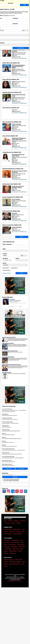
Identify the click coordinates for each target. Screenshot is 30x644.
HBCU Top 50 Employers (15, 562)
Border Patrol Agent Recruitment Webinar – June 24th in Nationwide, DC (13, 458)
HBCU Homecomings (9, 560)
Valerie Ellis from (11, 63)
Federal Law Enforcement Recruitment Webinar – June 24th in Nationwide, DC (14, 450)
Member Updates (8, 534)
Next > (22, 237)
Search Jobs (9, 469)
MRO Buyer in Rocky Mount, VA (7, 427)
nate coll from (10, 136)
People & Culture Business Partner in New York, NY (10, 416)
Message (24, 58)
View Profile (19, 58)
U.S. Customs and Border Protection (7, 422)
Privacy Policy (11, 581)
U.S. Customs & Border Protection (7, 409)
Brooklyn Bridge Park (5, 414)
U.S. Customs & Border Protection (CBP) (8, 449)
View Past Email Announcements (11, 479)
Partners (13, 523)
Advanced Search (7, 273)
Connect (14, 58)
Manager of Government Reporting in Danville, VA (9, 446)
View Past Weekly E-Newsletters (11, 481)
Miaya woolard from (12, 225)
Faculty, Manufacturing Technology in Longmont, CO (10, 419)
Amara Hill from (11, 79)
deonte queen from (12, 184)
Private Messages (18, 534)
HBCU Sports (14, 547)
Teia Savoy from (11, 108)
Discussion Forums (15, 542)
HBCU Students (12, 545)
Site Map (19, 523)
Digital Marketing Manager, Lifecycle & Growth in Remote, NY (11, 431)
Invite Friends (12, 532)
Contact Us (23, 521)
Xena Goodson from (12, 122)
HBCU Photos (22, 547)
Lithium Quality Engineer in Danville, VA (8, 442)
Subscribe (15, 477)
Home (5, 521)
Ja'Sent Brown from (12, 152)
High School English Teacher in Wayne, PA (8, 466)
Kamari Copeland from (13, 197)
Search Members (17, 529)
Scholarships (15, 540)
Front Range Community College (7, 418)
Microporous (4, 433)
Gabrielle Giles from (12, 92)
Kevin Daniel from (11, 211)
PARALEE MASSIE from (13, 169)
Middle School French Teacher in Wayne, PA (8, 462)
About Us (10, 521)
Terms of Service (18, 581)
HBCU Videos (8, 549)
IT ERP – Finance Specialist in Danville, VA (8, 435)
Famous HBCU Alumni (14, 564)
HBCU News (7, 547)
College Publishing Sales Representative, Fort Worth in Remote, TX (12, 454)
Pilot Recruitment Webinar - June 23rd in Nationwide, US (10, 423)
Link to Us (7, 523)
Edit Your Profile (8, 529)
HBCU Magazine (13, 551)
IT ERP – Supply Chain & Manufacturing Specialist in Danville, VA (12, 439)
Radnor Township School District (7, 460)
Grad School (12, 553)
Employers (16, 521)
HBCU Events (16, 549)
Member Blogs (21, 545)
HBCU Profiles (7, 540)
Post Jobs (21, 469)
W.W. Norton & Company (6, 430)
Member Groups (20, 532)
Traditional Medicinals (5, 426)
